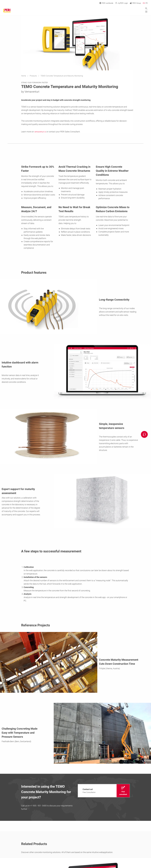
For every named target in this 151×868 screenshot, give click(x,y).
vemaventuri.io (41, 132)
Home (24, 76)
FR (147, 3)
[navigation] (104, 791)
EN (144, 3)
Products (33, 76)
